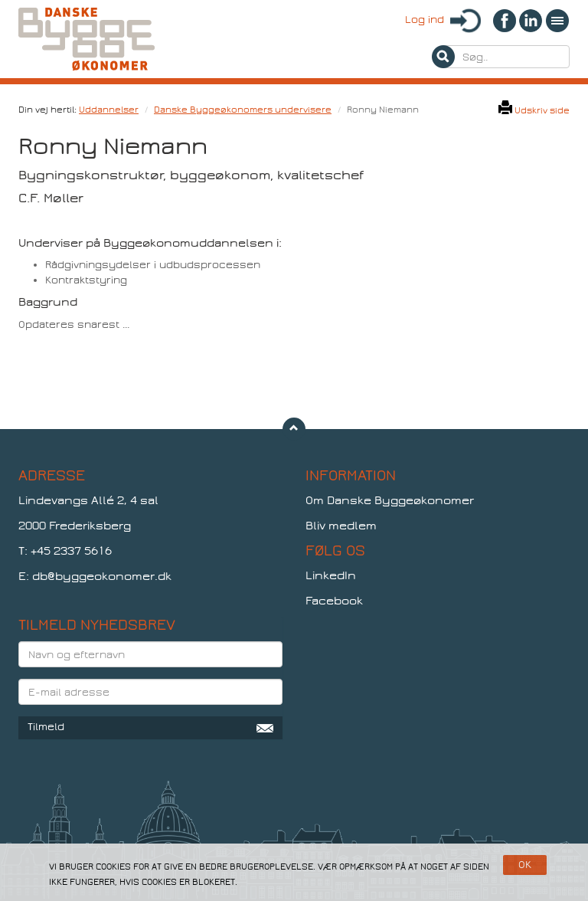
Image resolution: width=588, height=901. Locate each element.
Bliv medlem (341, 526)
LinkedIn (331, 575)
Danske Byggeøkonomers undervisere (243, 110)
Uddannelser (109, 110)
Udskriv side (534, 110)
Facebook (334, 601)
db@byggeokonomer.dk (102, 576)
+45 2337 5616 (71, 551)
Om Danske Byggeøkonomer (390, 500)
